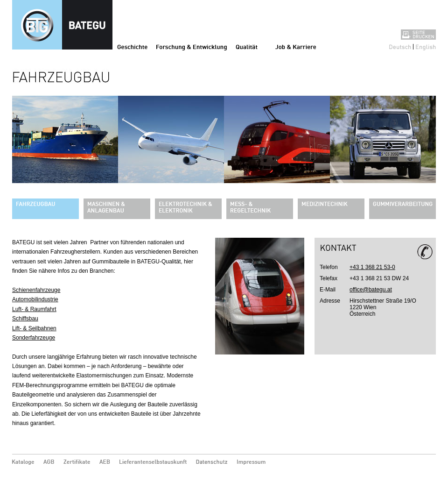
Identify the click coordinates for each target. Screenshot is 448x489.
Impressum (253, 462)
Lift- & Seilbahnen (34, 328)
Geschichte (132, 47)
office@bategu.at (371, 290)
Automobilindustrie (35, 299)
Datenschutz (212, 462)
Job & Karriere (296, 47)
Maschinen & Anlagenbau (117, 209)
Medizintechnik (331, 209)
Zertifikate (77, 462)
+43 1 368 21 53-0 (372, 267)
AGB (49, 462)
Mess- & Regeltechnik (260, 209)
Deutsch (400, 47)
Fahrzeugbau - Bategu (62, 25)
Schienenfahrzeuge (36, 290)
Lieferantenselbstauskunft (153, 462)
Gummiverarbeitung (402, 209)
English (426, 47)
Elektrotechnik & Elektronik (188, 209)
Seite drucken (418, 35)
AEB (105, 462)
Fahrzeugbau (45, 209)
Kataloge (23, 462)
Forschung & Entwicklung (192, 47)
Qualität (247, 47)
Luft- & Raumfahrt (34, 309)
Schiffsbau (25, 319)
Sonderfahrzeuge (34, 338)
